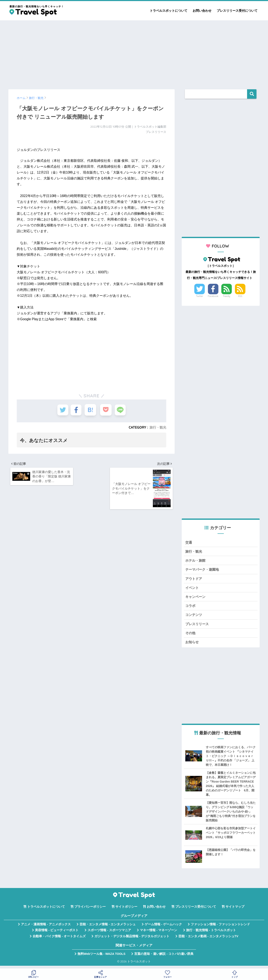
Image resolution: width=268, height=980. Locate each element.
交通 (189, 542)
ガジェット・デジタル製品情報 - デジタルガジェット (132, 939)
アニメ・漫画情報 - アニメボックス (46, 927)
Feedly (227, 296)
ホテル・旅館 (196, 561)
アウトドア (194, 580)
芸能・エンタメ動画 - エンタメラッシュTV (208, 939)
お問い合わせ (202, 11)
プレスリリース (198, 626)
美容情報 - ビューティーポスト (57, 933)
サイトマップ (235, 909)
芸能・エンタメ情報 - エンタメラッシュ (108, 927)
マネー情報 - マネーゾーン (158, 933)
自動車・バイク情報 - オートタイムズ (59, 939)
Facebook (213, 296)
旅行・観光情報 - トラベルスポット (211, 933)
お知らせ (192, 645)
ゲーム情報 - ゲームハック (163, 927)
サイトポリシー (126, 909)
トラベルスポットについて (169, 11)
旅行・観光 (158, 427)
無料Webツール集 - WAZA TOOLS (101, 957)
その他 (191, 635)
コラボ (191, 607)
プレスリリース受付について (237, 11)
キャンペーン (196, 598)
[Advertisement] (134, 53)
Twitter (200, 296)
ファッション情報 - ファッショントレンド (220, 927)
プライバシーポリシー (90, 909)
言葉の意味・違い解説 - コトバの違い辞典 (164, 957)
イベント (192, 589)
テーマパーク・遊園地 (203, 570)
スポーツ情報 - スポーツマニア (109, 933)
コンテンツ (194, 617)
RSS (240, 296)
